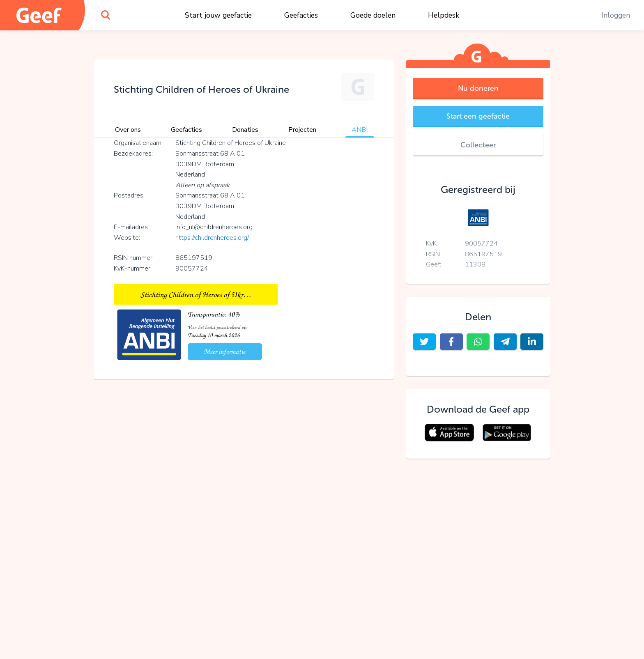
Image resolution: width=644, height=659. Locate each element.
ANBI (360, 130)
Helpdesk (444, 15)
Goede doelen (373, 15)
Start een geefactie (478, 116)
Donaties (245, 130)
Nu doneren (478, 88)
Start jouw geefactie (218, 15)
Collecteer (478, 145)
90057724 (481, 243)
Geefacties (301, 15)
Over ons (128, 130)
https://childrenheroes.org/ (212, 238)
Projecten (302, 130)
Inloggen (616, 15)
